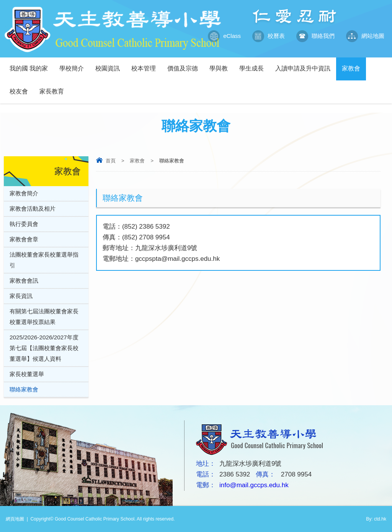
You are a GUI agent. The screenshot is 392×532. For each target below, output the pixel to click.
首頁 (111, 161)
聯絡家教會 (24, 389)
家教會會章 (24, 239)
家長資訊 (21, 296)
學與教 (221, 65)
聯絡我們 (315, 36)
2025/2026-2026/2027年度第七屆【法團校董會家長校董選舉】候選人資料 (44, 348)
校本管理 (146, 65)
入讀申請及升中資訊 (306, 65)
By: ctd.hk (376, 519)
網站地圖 (365, 36)
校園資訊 (110, 65)
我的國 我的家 (32, 65)
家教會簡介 (24, 193)
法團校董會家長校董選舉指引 (44, 260)
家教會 (354, 65)
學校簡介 (74, 65)
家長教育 (55, 88)
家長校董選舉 (27, 374)
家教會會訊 (24, 281)
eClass (224, 36)
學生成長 (254, 65)
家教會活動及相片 (33, 209)
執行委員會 (24, 224)
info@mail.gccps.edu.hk (254, 485)
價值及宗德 (185, 65)
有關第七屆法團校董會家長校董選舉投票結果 (44, 317)
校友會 (22, 88)
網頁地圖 (15, 519)
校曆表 (269, 36)
